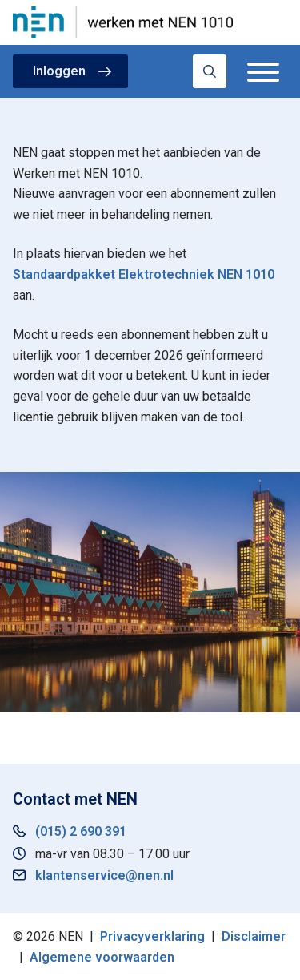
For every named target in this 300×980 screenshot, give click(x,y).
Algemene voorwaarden (102, 957)
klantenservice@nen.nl (104, 875)
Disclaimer (254, 936)
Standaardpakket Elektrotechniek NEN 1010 (144, 274)
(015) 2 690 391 (81, 831)
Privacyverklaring (152, 936)
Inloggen (59, 71)
